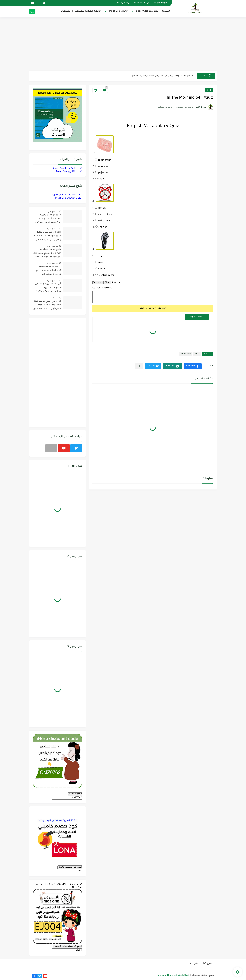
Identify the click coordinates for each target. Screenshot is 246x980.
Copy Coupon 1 (75, 794)
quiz (209, 90)
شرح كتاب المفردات (201, 963)
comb (100, 269)
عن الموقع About (141, 3)
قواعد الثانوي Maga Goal (69, 172)
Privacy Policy (123, 3)
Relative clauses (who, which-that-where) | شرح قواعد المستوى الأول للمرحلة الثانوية (48, 271)
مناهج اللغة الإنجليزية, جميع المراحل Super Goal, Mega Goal (161, 76)
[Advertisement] (123, 44)
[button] (193, 366)
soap (100, 179)
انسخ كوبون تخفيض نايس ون (67, 946)
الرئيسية (166, 11)
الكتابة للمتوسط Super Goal (67, 195)
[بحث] (32, 11)
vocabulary (186, 354)
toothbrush (103, 160)
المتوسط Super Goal (148, 11)
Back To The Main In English (153, 308)
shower (101, 227)
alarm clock (104, 215)
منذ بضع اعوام (53, 211)
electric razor (105, 275)
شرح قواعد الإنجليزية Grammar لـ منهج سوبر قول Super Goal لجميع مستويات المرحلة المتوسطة (47, 254)
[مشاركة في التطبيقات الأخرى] (139, 366)
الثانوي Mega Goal (119, 11)
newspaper (103, 167)
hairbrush (103, 221)
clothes (101, 208)
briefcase (102, 257)
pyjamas (102, 173)
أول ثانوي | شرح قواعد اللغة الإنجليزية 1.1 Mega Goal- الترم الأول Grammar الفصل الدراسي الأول (47, 306)
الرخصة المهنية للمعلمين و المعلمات (81, 11)
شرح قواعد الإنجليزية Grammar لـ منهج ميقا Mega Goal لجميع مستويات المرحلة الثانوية (47, 219)
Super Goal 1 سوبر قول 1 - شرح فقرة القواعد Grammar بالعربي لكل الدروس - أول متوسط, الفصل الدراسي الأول (47, 237)
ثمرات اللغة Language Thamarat (173, 975)
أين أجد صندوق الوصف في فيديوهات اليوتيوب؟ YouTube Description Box (48, 288)
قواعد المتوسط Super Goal (67, 169)
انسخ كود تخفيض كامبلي (70, 867)
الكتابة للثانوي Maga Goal (69, 198)
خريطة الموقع (160, 3)
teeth (100, 263)
